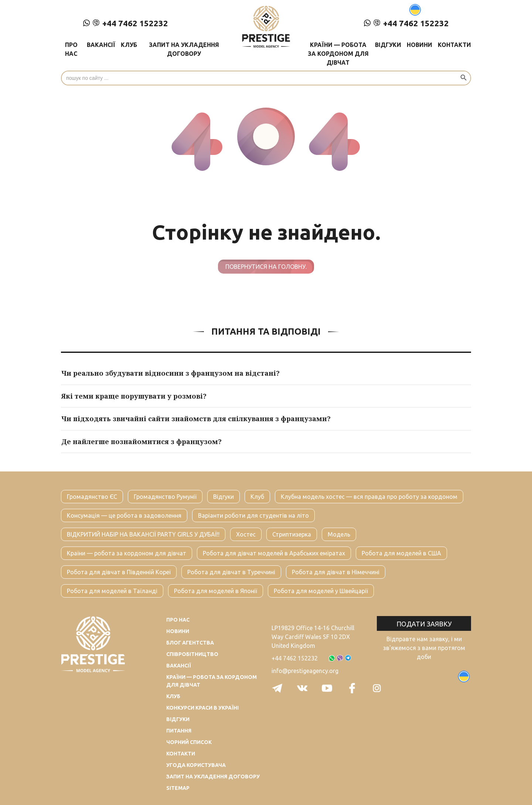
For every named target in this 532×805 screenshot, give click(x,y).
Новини (420, 45)
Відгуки (388, 45)
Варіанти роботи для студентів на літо (253, 515)
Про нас (71, 49)
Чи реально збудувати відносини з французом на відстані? (170, 373)
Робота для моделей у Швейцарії (321, 591)
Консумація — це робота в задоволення (124, 515)
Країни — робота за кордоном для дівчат (338, 54)
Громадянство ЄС (92, 497)
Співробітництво (192, 654)
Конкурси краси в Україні (202, 708)
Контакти (454, 45)
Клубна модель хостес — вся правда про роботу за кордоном (369, 497)
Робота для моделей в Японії (216, 591)
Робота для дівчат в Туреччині (231, 572)
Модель (339, 534)
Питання (179, 731)
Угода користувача (196, 765)
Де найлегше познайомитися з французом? (141, 442)
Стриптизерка (292, 534)
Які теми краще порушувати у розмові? (134, 396)
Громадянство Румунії (165, 497)
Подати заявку (424, 624)
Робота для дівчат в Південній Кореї (119, 572)
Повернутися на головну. (266, 267)
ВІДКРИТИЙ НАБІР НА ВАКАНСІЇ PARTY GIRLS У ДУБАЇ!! (143, 534)
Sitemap (178, 788)
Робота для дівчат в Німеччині (336, 572)
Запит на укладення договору (184, 49)
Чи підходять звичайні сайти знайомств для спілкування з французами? (196, 419)
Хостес (246, 534)
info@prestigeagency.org (305, 671)
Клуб (129, 45)
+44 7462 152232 (126, 23)
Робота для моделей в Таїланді (112, 591)
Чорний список (189, 742)
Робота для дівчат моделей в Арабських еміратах (274, 553)
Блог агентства (190, 643)
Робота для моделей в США (401, 553)
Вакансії (101, 45)
